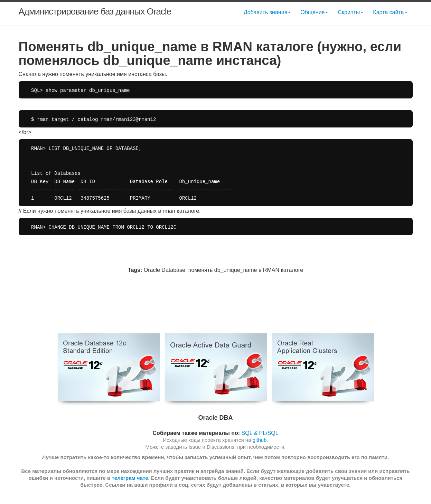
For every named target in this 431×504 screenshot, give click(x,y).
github (260, 440)
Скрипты (350, 12)
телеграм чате (130, 478)
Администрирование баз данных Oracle (95, 11)
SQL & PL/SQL (260, 433)
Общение (314, 12)
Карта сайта (390, 12)
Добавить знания (267, 12)
